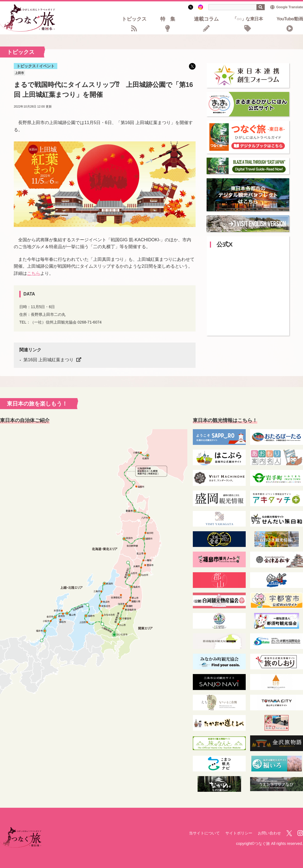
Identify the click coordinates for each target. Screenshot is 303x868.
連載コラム (206, 19)
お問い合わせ (269, 833)
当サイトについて (204, 833)
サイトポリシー (239, 833)
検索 (261, 7)
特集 (170, 19)
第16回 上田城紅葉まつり (48, 360)
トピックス (134, 19)
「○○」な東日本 (248, 19)
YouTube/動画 (290, 19)
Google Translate (290, 7)
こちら (34, 273)
